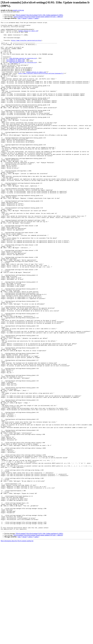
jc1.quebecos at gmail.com (15, 67)
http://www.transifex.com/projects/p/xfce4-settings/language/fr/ (41, 84)
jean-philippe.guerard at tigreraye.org (23, 66)
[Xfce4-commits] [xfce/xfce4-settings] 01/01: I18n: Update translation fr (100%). (39, 15)
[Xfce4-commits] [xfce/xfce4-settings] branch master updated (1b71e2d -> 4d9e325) (38, 17)
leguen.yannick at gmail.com (28, 33)
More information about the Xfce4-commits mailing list (17, 642)
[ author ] (36, 18)
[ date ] (19, 18)
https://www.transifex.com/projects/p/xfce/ (26, 44)
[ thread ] (24, 18)
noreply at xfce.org (18, 10)
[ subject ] (30, 18)
